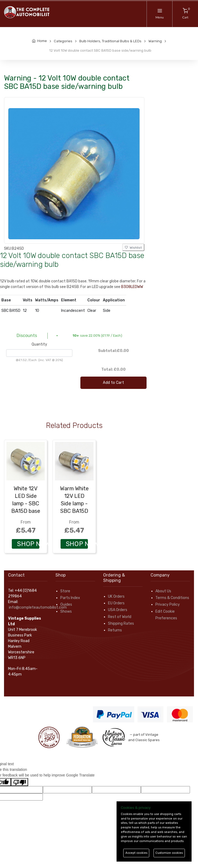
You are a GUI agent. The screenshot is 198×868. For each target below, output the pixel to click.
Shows (66, 611)
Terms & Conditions (172, 598)
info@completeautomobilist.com (38, 607)
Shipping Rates (121, 623)
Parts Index (70, 598)
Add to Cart (113, 383)
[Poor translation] (20, 782)
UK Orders (116, 596)
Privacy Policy (168, 604)
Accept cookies (136, 853)
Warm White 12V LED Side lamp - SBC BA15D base (74, 503)
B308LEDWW (132, 287)
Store (65, 591)
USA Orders (118, 610)
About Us (163, 591)
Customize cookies (169, 853)
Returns (115, 630)
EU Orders (116, 603)
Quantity (39, 344)
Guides (66, 604)
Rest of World (120, 617)
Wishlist (133, 248)
